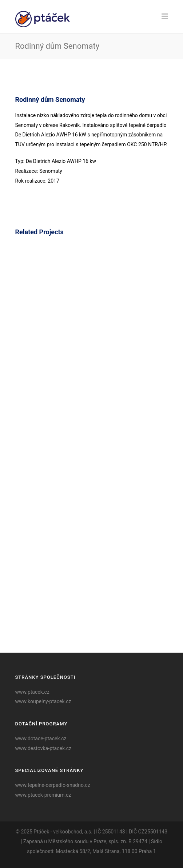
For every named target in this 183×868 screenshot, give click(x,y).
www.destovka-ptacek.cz (43, 748)
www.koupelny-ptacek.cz (43, 701)
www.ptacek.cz (32, 692)
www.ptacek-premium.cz (43, 795)
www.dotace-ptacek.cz (41, 738)
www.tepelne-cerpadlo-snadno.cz (53, 785)
